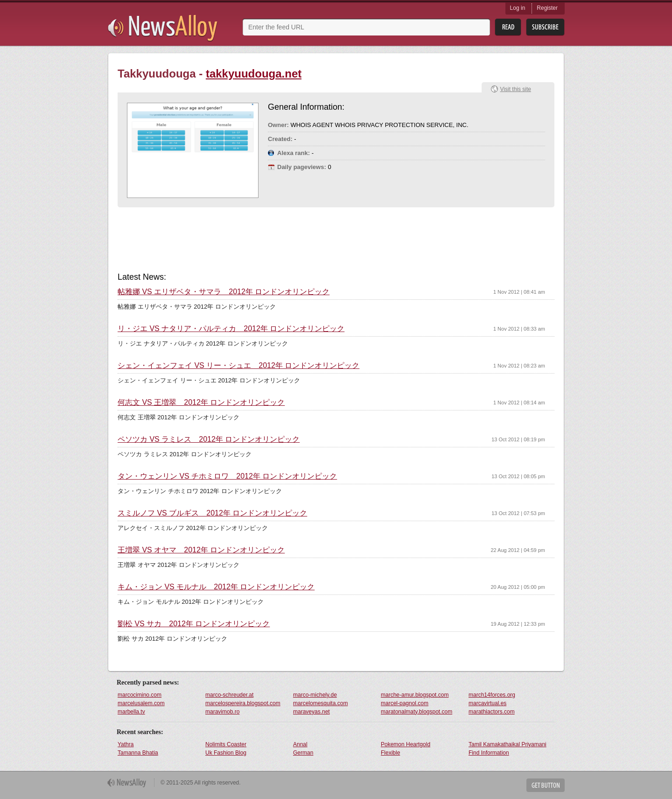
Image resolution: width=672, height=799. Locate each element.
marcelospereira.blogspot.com (243, 703)
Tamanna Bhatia (138, 753)
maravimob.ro (222, 712)
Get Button (546, 785)
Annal (300, 744)
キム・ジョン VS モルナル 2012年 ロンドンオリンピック (216, 587)
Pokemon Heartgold (406, 744)
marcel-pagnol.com (405, 703)
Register (547, 8)
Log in (518, 8)
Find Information (489, 753)
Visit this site (516, 89)
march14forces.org (492, 695)
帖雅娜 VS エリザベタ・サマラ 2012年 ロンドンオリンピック (224, 292)
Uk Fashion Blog (226, 753)
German (303, 753)
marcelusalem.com (141, 703)
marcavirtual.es (487, 703)
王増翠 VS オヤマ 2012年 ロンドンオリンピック (201, 550)
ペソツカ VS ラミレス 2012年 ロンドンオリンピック (209, 439)
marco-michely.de (315, 695)
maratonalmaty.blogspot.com (416, 712)
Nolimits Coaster (226, 744)
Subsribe (545, 27)
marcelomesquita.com (320, 703)
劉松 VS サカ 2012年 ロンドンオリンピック (194, 624)
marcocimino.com (140, 695)
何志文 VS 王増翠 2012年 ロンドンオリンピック (201, 403)
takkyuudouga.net (254, 74)
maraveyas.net (311, 712)
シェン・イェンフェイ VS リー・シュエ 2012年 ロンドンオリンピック (238, 366)
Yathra (126, 744)
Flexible (390, 753)
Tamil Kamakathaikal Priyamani (507, 744)
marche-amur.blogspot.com (415, 695)
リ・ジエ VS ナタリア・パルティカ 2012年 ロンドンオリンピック (231, 329)
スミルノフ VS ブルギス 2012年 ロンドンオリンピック (212, 513)
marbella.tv (131, 712)
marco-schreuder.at (229, 695)
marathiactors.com (492, 712)
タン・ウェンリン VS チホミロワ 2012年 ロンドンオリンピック (227, 476)
